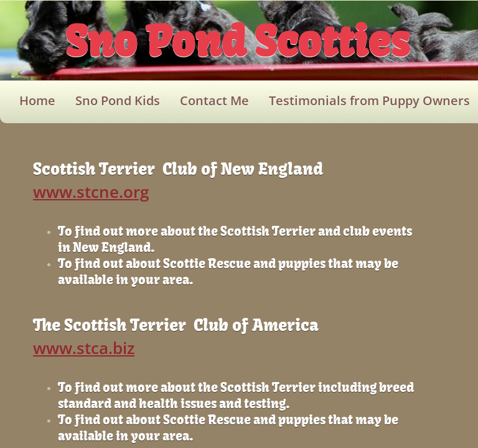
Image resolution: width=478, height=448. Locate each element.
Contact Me (214, 100)
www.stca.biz (84, 348)
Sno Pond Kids (118, 100)
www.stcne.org (91, 192)
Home (37, 100)
